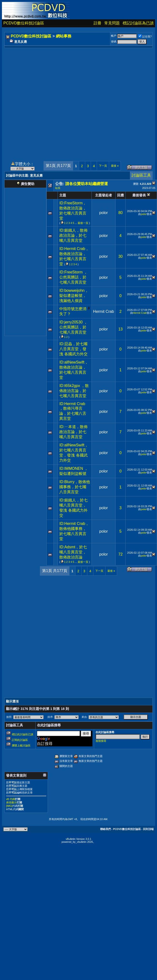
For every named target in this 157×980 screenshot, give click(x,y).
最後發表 (139, 195)
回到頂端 (148, 829)
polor (104, 213)
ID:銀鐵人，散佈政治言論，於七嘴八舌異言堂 (73, 235)
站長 (58, 188)
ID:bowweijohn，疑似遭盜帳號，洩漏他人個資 (74, 296)
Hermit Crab (104, 311)
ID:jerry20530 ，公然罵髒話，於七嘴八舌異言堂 (73, 327)
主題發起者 (104, 195)
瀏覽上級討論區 (21, 745)
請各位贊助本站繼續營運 (87, 184)
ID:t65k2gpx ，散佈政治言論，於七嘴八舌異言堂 (74, 391)
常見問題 (112, 23)
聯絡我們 (105, 829)
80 (120, 213)
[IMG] (9, 806)
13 (120, 329)
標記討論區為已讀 (138, 23)
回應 (120, 195)
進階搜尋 (101, 741)
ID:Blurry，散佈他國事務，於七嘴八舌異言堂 (75, 487)
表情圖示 (11, 802)
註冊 (97, 23)
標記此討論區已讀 (22, 734)
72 (120, 554)
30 (120, 256)
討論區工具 (141, 175)
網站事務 (64, 36)
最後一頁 (83, 223)
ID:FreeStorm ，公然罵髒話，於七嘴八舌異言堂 (73, 277)
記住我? (145, 36)
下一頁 (103, 166)
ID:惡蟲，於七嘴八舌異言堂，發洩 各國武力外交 (73, 349)
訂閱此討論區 (20, 740)
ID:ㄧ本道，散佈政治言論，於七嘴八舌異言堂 (73, 432)
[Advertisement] (54, 102)
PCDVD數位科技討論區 (24, 23)
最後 (115, 166)
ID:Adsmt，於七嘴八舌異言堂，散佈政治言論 (73, 552)
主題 (63, 195)
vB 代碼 (11, 799)
